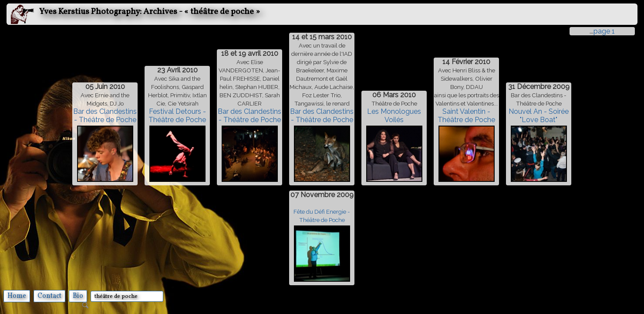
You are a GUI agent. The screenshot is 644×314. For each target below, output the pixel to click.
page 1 (604, 31)
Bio (78, 296)
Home (17, 296)
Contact (49, 296)
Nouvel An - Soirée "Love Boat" (539, 116)
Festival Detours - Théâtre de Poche (177, 116)
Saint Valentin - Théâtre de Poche (466, 116)
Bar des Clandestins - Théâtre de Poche (105, 116)
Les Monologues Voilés (394, 116)
